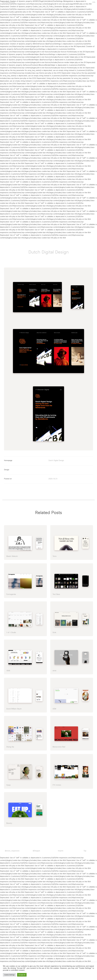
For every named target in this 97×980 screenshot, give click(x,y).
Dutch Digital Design (56, 459)
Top (85, 850)
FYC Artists (57, 784)
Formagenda (11, 593)
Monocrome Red (59, 746)
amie (54, 669)
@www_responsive (12, 850)
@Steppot (36, 850)
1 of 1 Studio (11, 631)
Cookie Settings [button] (9, 975)
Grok (54, 631)
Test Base (56, 593)
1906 (8, 669)
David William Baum (14, 707)
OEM (54, 707)
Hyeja (8, 784)
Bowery (9, 822)
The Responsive (8, 2)
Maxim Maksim (12, 555)
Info (94, 2)
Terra (55, 555)
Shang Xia (10, 746)
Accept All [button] (22, 975)
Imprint (61, 850)
